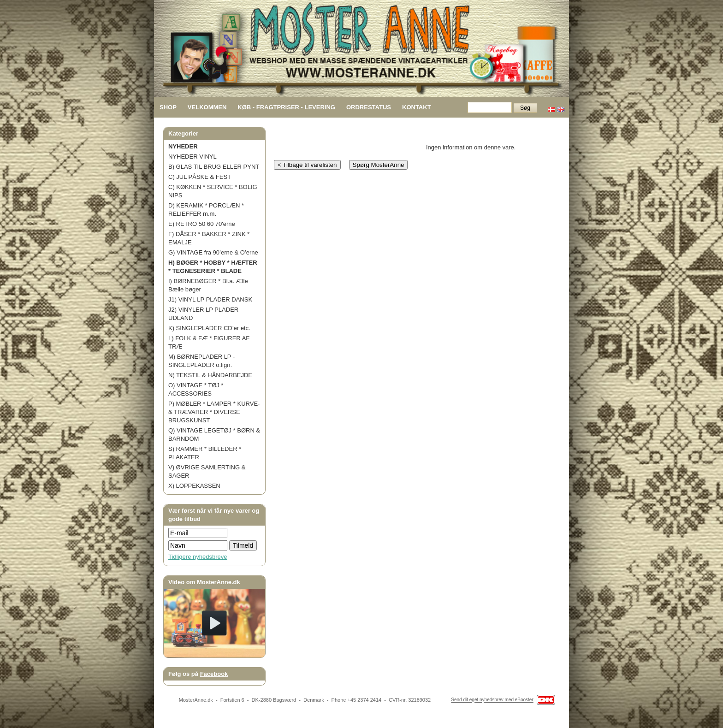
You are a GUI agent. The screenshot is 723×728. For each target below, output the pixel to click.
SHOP (168, 107)
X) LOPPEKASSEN (194, 486)
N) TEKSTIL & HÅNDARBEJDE (210, 375)
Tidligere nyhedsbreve (198, 557)
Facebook (214, 674)
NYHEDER (183, 146)
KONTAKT (417, 107)
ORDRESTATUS (369, 107)
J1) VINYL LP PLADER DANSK (210, 299)
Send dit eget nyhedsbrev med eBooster (492, 700)
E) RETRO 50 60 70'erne (202, 224)
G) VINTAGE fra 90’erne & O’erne (213, 252)
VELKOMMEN (207, 107)
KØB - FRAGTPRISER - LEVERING (286, 107)
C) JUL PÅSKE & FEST (200, 177)
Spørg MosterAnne (379, 165)
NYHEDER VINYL (193, 157)
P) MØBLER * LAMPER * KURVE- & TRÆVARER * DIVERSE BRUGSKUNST (214, 412)
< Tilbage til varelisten (307, 165)
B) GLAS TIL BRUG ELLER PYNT (214, 167)
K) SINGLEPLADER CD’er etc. (209, 328)
